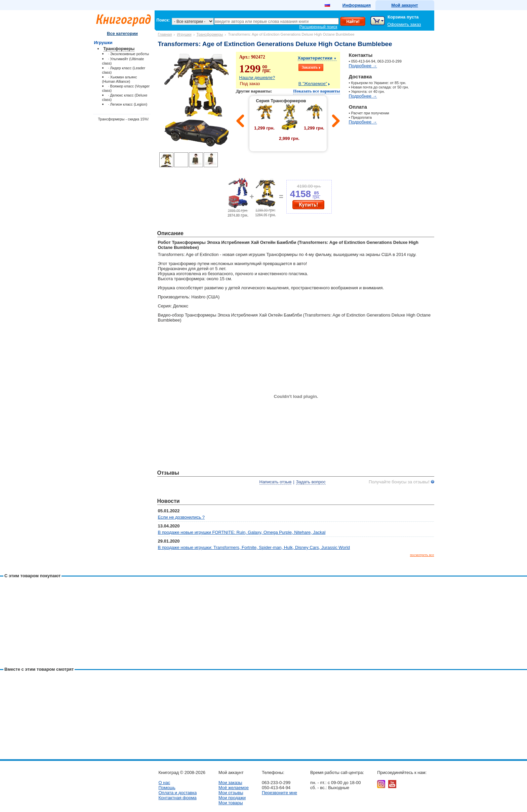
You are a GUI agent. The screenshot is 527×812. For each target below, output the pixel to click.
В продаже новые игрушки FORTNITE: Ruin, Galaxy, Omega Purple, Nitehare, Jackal (242, 532)
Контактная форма (178, 798)
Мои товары (231, 803)
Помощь (167, 788)
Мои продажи (232, 798)
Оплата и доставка (178, 793)
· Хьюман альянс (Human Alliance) (120, 79)
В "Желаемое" (313, 84)
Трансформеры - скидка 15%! (124, 119)
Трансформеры (210, 34)
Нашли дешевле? (257, 78)
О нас (165, 783)
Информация (357, 5)
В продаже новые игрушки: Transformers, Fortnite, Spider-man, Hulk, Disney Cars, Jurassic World (254, 547)
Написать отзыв (276, 482)
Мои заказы (230, 783)
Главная (165, 34)
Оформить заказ (404, 24)
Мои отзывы (231, 793)
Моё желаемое (234, 788)
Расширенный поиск (318, 27)
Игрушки (184, 34)
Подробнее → (363, 66)
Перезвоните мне (279, 793)
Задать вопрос (311, 482)
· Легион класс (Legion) (128, 104)
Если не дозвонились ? (181, 517)
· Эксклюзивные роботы (129, 54)
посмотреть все (422, 555)
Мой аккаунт (404, 5)
